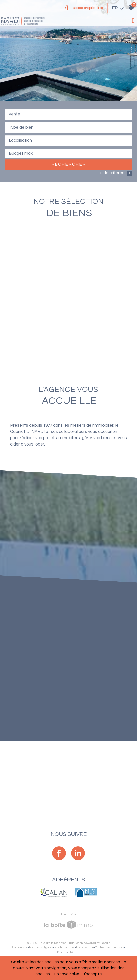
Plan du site (20, 948)
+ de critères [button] (116, 174)
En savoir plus (67, 974)
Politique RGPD (68, 952)
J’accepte (92, 974)
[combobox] (68, 115)
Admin (89, 948)
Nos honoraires (64, 948)
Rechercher (69, 165)
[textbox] (68, 128)
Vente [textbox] (14, 115)
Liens (80, 948)
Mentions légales (41, 948)
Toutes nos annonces (110, 948)
